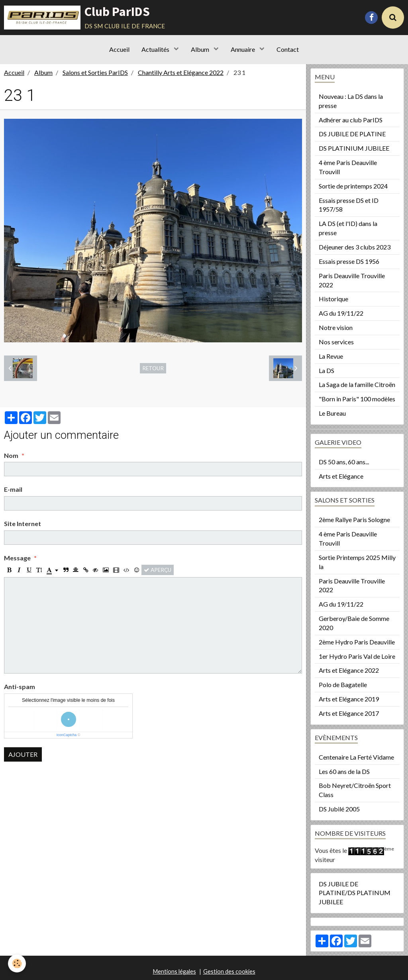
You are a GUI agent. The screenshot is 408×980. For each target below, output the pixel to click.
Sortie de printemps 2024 (353, 186)
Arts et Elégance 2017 (349, 713)
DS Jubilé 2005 (339, 809)
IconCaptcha (67, 735)
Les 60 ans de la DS (344, 771)
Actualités (156, 49)
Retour (153, 368)
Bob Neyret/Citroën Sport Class (355, 790)
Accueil (119, 49)
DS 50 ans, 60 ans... (344, 462)
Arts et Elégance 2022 (349, 670)
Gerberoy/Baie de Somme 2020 (354, 623)
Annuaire (243, 49)
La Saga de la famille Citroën (357, 384)
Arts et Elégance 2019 (349, 699)
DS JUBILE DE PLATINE (352, 134)
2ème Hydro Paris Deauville (357, 642)
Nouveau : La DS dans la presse (351, 101)
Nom (11, 455)
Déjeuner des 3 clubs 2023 (355, 247)
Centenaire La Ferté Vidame (356, 757)
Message (17, 558)
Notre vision (336, 327)
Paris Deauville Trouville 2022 (352, 280)
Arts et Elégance (341, 476)
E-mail (13, 489)
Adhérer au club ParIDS (351, 120)
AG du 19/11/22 (341, 313)
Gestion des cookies (229, 971)
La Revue (331, 356)
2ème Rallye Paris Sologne (354, 519)
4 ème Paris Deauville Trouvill (348, 167)
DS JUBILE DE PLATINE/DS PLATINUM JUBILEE (355, 893)
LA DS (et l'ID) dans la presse (348, 228)
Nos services (336, 342)
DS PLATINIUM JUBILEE (354, 148)
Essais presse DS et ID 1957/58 (349, 205)
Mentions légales (175, 971)
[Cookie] (17, 963)
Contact (288, 49)
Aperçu (158, 570)
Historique (333, 299)
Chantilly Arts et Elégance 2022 (181, 72)
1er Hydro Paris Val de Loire (357, 656)
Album (201, 49)
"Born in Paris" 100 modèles (357, 399)
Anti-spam (20, 686)
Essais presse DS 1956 (349, 261)
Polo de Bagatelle (343, 684)
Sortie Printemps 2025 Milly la (357, 562)
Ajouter (23, 754)
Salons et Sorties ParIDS (95, 72)
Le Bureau (332, 413)
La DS (327, 370)
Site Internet (23, 523)
